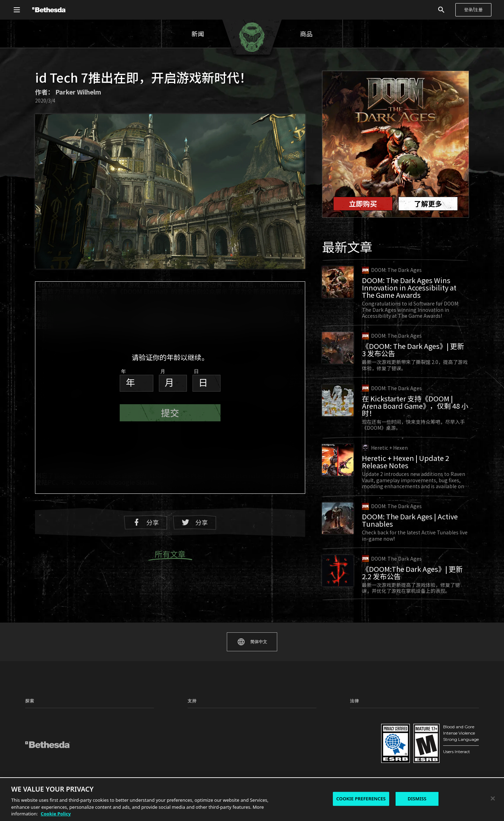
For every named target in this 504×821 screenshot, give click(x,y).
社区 (29, 745)
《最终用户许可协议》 (371, 735)
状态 (259, 717)
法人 (421, 745)
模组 (29, 735)
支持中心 (196, 717)
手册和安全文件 (202, 726)
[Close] (493, 799)
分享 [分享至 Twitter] (195, 522)
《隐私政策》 (363, 717)
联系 (421, 735)
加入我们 (425, 754)
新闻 (198, 34)
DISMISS (417, 799)
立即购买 (363, 204)
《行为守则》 (429, 726)
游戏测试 (100, 735)
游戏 (29, 726)
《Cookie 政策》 (366, 754)
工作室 (98, 726)
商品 (306, 34)
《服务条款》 (363, 726)
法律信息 (358, 745)
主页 (29, 717)
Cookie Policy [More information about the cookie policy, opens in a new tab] (56, 814)
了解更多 (428, 204)
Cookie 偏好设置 (433, 717)
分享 (146, 522)
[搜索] (441, 10)
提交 (170, 412)
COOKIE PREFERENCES (361, 799)
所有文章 (170, 554)
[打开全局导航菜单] (17, 10)
